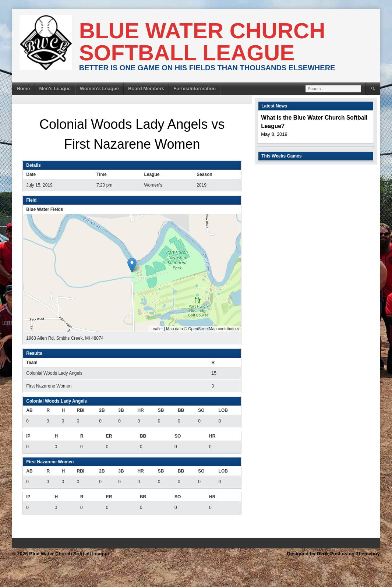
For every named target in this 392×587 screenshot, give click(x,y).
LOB (223, 410)
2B (102, 410)
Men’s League (55, 89)
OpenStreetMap (202, 329)
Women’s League (99, 89)
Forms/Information (195, 89)
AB (29, 410)
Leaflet (157, 329)
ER (109, 436)
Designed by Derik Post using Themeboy (333, 554)
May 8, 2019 (274, 134)
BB (181, 410)
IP (28, 436)
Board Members (146, 89)
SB (161, 410)
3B (121, 410)
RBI (80, 410)
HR (140, 410)
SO (201, 410)
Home (23, 89)
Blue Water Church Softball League (202, 42)
